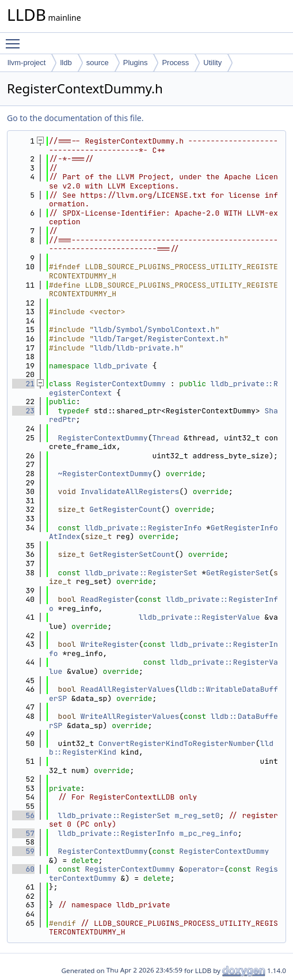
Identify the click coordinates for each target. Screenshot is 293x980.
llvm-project (26, 63)
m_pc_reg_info (208, 833)
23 (23, 411)
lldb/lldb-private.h (136, 348)
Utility (212, 63)
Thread (165, 438)
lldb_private (121, 366)
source (98, 63)
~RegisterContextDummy (105, 474)
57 (23, 833)
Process (175, 63)
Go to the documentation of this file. (75, 118)
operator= (204, 869)
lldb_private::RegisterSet (141, 573)
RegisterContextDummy (121, 384)
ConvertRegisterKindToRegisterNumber (177, 743)
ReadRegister (108, 599)
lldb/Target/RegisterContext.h (159, 339)
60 (23, 869)
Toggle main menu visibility (16, 39)
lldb (66, 63)
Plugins (136, 63)
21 (23, 384)
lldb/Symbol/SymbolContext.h (155, 329)
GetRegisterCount (125, 509)
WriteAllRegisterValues (130, 716)
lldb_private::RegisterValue (199, 617)
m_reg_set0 (197, 815)
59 (23, 851)
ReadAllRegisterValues (128, 689)
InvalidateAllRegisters (130, 491)
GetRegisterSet (237, 573)
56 (23, 815)
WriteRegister (110, 644)
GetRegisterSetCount (132, 554)
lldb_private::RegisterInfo (143, 528)
